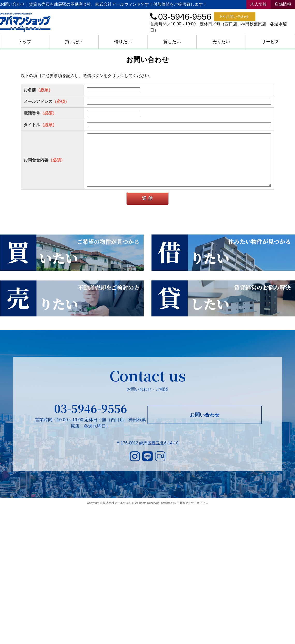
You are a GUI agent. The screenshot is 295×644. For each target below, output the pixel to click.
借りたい (123, 42)
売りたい (221, 42)
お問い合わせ (235, 16)
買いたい (74, 42)
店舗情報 (283, 4)
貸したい (172, 42)
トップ (25, 42)
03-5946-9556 (91, 408)
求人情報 (259, 4)
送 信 (147, 198)
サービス (270, 42)
